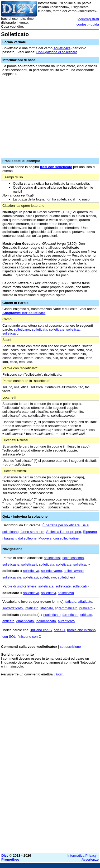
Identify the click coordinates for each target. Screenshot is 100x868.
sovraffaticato (13, 608)
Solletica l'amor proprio (64, 532)
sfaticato (47, 608)
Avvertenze (90, 859)
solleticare (62, 48)
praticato (86, 608)
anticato (8, 621)
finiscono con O (30, 637)
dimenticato (25, 621)
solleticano (22, 329)
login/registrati (88, 19)
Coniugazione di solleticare (57, 52)
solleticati (73, 329)
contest (82, 24)
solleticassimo (73, 558)
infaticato (31, 608)
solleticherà (66, 577)
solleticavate (12, 577)
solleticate (57, 329)
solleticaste (11, 564)
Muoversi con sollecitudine (59, 538)
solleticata (40, 329)
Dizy (5, 855)
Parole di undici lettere (19, 586)
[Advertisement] (50, 799)
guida (95, 24)
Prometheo (10, 859)
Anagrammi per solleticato (24, 313)
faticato (71, 602)
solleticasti (29, 564)
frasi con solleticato (56, 167)
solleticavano (74, 571)
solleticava (31, 571)
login (60, 674)
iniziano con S (41, 630)
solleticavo (10, 333)
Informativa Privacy (82, 855)
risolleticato (52, 615)
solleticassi (52, 558)
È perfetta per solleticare (61, 525)
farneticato (71, 615)
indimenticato (46, 621)
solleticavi (31, 577)
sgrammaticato (66, 608)
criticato (86, 615)
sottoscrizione (70, 647)
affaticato (85, 602)
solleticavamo (52, 571)
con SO (59, 630)
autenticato (66, 621)
